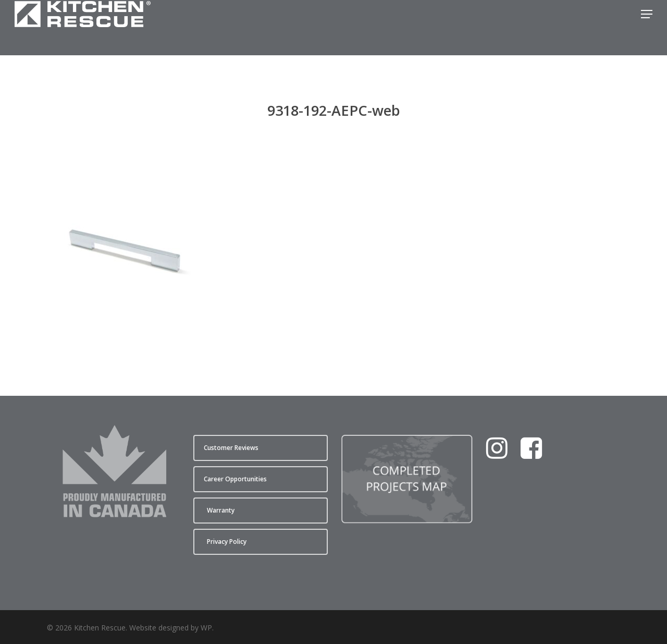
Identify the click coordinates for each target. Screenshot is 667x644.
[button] (647, 28)
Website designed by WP (171, 628)
